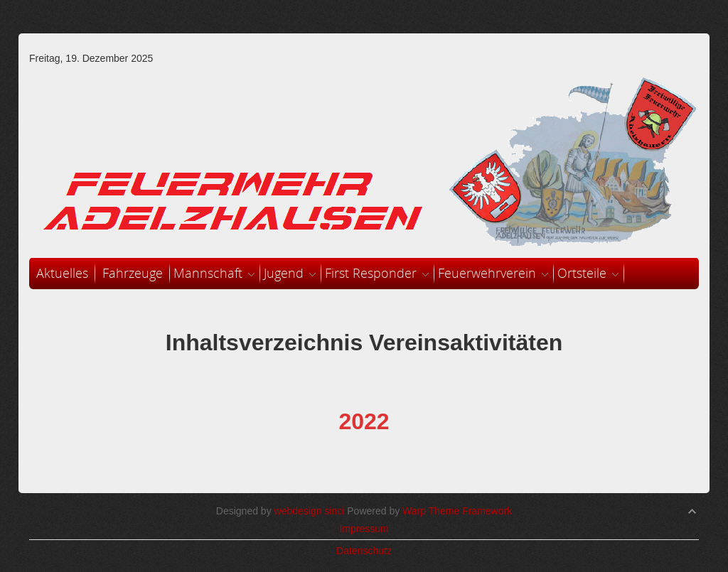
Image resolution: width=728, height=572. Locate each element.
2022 (364, 421)
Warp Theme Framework (457, 511)
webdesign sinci (310, 511)
